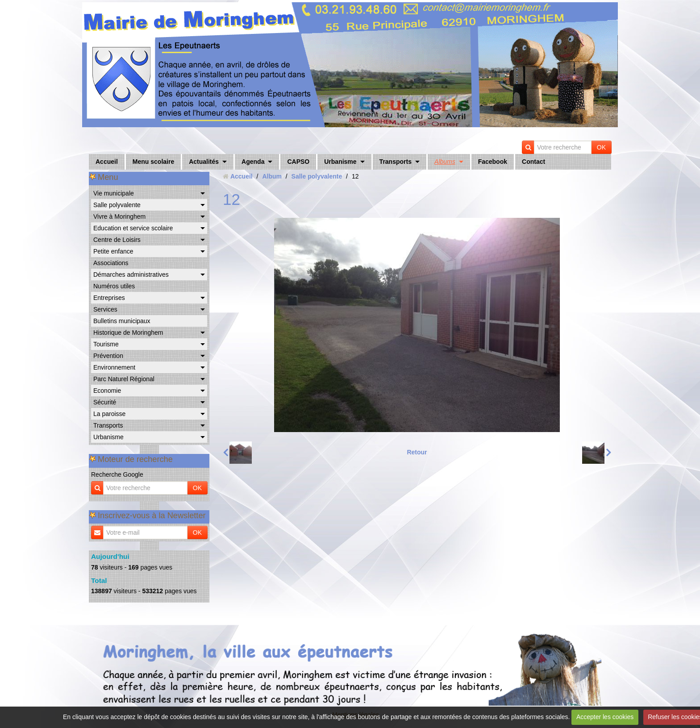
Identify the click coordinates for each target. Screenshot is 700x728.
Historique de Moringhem (128, 333)
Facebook (493, 162)
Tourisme (106, 344)
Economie (107, 391)
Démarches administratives (131, 275)
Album (272, 176)
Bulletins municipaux (122, 321)
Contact (533, 162)
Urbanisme (340, 162)
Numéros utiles (114, 286)
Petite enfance (113, 251)
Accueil (107, 162)
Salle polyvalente (117, 205)
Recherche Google (117, 474)
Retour (417, 452)
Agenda (253, 162)
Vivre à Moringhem (119, 216)
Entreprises (109, 298)
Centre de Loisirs (117, 240)
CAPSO (298, 162)
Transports (396, 162)
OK (601, 147)
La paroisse (109, 414)
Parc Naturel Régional (124, 379)
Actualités (204, 162)
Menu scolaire (153, 162)
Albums (445, 162)
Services (105, 309)
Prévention (108, 356)
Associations (111, 263)
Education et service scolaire (133, 228)
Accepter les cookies (605, 717)
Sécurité (105, 402)
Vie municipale (114, 193)
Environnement (114, 367)
